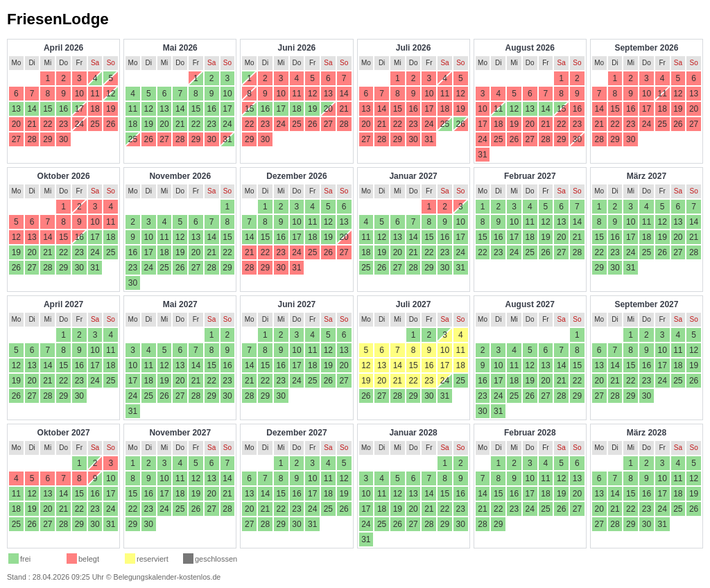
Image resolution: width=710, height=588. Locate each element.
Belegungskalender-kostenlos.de (167, 577)
